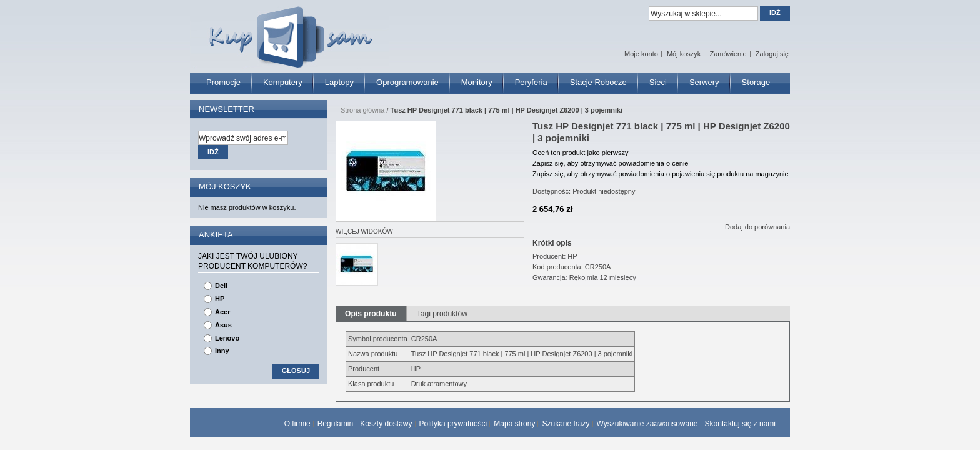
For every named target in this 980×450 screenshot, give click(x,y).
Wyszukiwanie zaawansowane (647, 424)
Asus (223, 325)
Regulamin (335, 424)
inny (222, 351)
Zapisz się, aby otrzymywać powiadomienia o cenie (610, 163)
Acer (222, 312)
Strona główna (362, 110)
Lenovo (227, 338)
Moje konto (641, 54)
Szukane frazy (566, 424)
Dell (221, 286)
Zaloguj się (772, 54)
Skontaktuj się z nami (740, 424)
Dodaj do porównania (757, 227)
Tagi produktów (442, 314)
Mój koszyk (684, 54)
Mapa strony (514, 424)
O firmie (297, 424)
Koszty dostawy (386, 424)
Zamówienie (728, 54)
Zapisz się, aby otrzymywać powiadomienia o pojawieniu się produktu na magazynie (661, 174)
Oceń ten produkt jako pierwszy (580, 152)
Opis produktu (371, 314)
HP (220, 299)
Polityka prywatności (453, 424)
